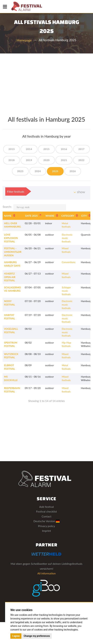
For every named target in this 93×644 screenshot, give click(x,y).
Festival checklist (46, 511)
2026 (73, 171)
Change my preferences (37, 636)
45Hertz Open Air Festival (10, 277)
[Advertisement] (46, 80)
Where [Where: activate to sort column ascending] (50, 216)
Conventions (69, 262)
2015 (46, 149)
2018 (12, 160)
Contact (46, 516)
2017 (81, 149)
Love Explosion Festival (11, 238)
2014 (29, 149)
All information (46, 573)
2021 (64, 160)
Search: (34, 207)
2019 (29, 160)
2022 (81, 160)
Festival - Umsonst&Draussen (13, 252)
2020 (46, 160)
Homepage (24, 40)
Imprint (46, 531)
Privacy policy (46, 526)
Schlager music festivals (66, 291)
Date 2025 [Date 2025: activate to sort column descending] (31, 216)
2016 (64, 149)
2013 (12, 149)
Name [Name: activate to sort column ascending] (8, 216)
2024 (38, 171)
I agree (16, 636)
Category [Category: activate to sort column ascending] (68, 216)
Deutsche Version (46, 521)
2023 (20, 171)
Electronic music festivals (67, 238)
